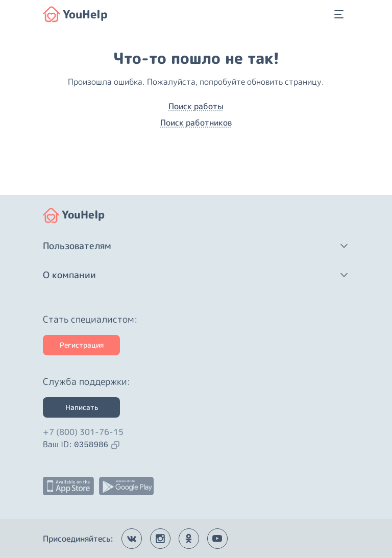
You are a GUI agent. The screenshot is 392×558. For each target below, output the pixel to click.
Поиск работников (196, 123)
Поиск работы (196, 106)
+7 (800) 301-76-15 (83, 432)
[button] (196, 246)
